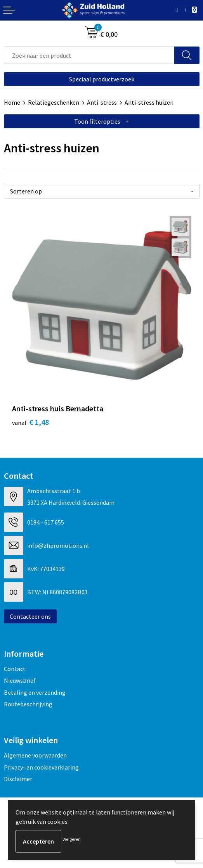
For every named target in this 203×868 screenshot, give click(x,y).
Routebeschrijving (28, 704)
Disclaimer (18, 779)
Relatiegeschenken (54, 102)
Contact (15, 669)
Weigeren (72, 839)
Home (12, 102)
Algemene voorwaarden (35, 755)
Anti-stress (102, 102)
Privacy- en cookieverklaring (41, 767)
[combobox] (89, 55)
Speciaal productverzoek (102, 79)
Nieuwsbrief (20, 680)
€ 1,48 (30, 422)
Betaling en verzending (35, 692)
